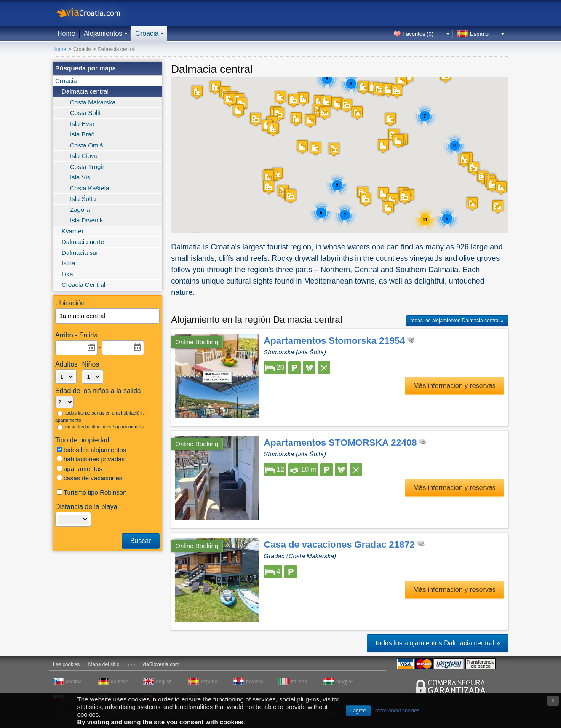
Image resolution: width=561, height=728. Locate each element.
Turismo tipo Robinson (92, 492)
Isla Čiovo (84, 156)
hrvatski (255, 682)
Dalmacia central (85, 91)
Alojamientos (103, 33)
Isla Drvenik (86, 220)
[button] (397, 91)
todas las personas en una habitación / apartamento (100, 416)
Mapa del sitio (104, 664)
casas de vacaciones (89, 478)
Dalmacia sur (80, 253)
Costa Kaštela (89, 188)
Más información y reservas (454, 386)
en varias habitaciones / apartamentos (100, 427)
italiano (299, 682)
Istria (68, 263)
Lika (67, 274)
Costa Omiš (86, 145)
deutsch (120, 682)
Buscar (141, 541)
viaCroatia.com (97, 13)
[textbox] (108, 316)
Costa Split (85, 113)
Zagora (80, 210)
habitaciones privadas (91, 459)
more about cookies (397, 711)
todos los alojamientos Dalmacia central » (457, 321)
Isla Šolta (83, 199)
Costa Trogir (87, 167)
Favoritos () (418, 34)
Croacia (147, 33)
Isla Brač (82, 134)
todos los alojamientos (91, 450)
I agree (358, 711)
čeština (74, 682)
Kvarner (73, 231)
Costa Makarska (93, 102)
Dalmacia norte (83, 242)
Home (66, 33)
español (210, 682)
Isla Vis (80, 177)
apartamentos (80, 469)
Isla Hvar (82, 124)
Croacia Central (83, 285)
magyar (345, 682)
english (164, 682)
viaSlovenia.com (161, 664)
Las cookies (66, 664)
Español (480, 34)
